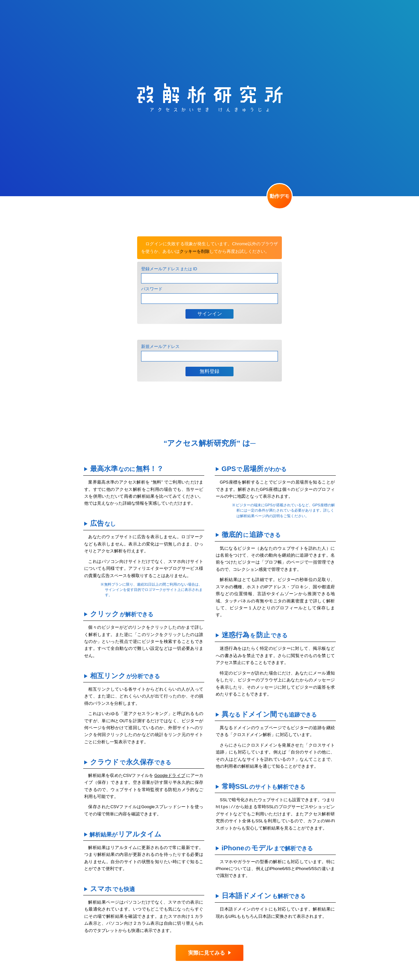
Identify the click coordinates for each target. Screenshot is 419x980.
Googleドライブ (170, 776)
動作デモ (280, 196)
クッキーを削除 (195, 251)
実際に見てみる (207, 953)
